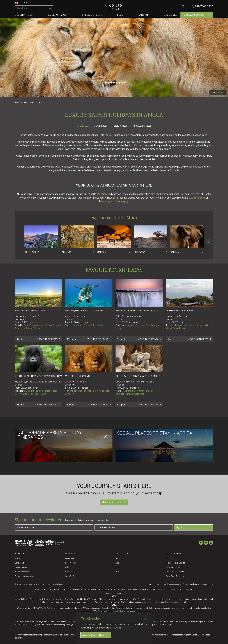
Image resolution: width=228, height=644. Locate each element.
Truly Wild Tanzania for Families (138, 376)
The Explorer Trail (78, 376)
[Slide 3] (109, 83)
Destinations (24, 15)
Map (213, 93)
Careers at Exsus (173, 567)
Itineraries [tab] (120, 126)
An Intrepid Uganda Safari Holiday (38, 376)
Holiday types (57, 15)
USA (117, 572)
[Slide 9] (125, 83)
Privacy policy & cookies (156, 584)
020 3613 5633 (197, 198)
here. (170, 625)
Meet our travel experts (175, 563)
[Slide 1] (103, 83)
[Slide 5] (114, 83)
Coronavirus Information (25, 576)
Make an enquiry (197, 15)
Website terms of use (178, 584)
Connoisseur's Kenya (180, 311)
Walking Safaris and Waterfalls (138, 311)
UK (117, 558)
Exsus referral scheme (175, 572)
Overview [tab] (83, 126)
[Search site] (31, 8)
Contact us (19, 563)
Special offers (92, 15)
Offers (68, 567)
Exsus (114, 6)
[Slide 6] (117, 83)
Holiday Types (71, 563)
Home (17, 103)
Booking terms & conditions (202, 584)
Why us (144, 15)
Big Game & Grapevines (30, 311)
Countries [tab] (101, 126)
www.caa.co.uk (180, 602)
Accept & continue (96, 635)
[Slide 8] (122, 83)
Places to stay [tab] (142, 126)
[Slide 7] (119, 83)
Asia (117, 563)
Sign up (193, 527)
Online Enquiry (21, 567)
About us (170, 558)
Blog (120, 15)
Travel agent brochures (175, 576)
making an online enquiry (115, 201)
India (118, 567)
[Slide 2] (106, 83)
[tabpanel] (114, 302)
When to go (70, 576)
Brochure (171, 15)
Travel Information (22, 572)
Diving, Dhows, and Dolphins (84, 311)
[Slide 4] (111, 83)
